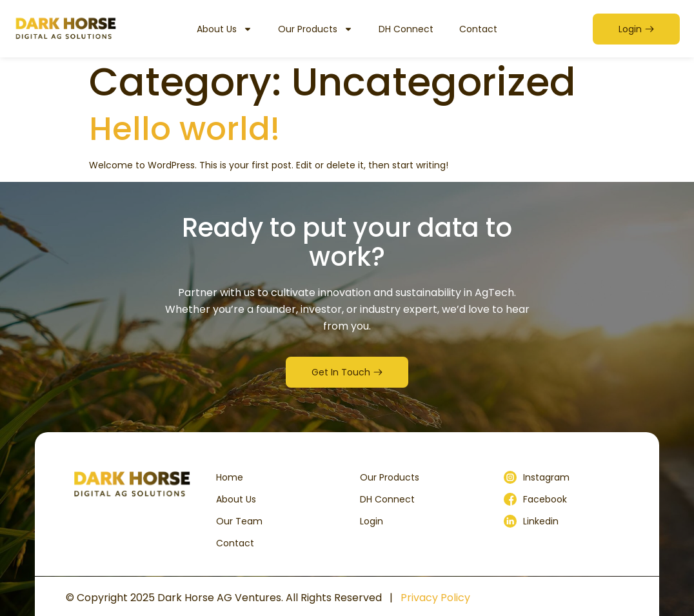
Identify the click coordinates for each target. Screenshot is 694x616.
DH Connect (406, 29)
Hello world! (184, 129)
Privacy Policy (435, 598)
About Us (224, 29)
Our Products (315, 29)
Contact (478, 29)
